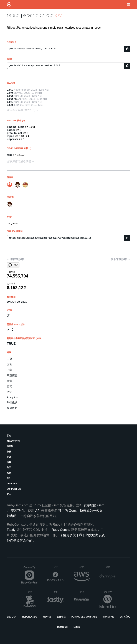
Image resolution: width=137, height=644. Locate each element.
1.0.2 (10, 96)
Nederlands (30, 617)
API (9, 478)
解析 (111, 567)
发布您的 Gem (94, 505)
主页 (9, 359)
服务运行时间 (13, 441)
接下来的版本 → (120, 259)
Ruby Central (61, 530)
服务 (58, 592)
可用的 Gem (67, 511)
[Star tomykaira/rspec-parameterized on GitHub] (13, 265)
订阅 (9, 386)
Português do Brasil (84, 617)
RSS (10, 392)
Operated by (31, 569)
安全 (9, 494)
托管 (84, 567)
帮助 (9, 473)
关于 (9, 468)
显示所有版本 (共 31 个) (21, 110)
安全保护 (109, 592)
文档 (9, 364)
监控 (32, 592)
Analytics (12, 397)
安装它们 (17, 511)
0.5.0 (10, 105)
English (12, 617)
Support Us (14, 489)
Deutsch (62, 627)
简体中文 (47, 617)
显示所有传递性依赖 (19, 161)
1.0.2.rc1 (12, 99)
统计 (9, 457)
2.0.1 (10, 90)
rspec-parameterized (30, 15)
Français (109, 617)
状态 (9, 436)
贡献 (9, 462)
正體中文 (61, 617)
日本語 (77, 627)
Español (125, 617)
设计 (58, 567)
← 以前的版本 (15, 259)
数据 (9, 452)
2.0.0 (10, 93)
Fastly (11, 530)
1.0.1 (10, 102)
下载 (9, 370)
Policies (12, 484)
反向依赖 (12, 408)
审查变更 (12, 375)
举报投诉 (12, 402)
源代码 (10, 446)
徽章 (9, 381)
